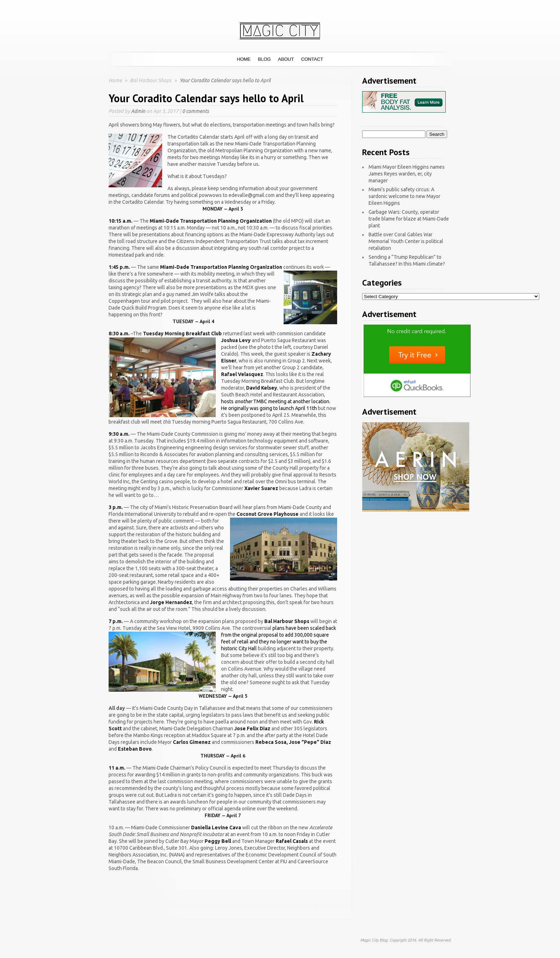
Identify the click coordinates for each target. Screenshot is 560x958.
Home (244, 59)
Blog (264, 59)
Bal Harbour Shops (151, 80)
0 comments (196, 111)
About (286, 59)
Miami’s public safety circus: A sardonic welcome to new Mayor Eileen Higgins (404, 196)
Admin (138, 111)
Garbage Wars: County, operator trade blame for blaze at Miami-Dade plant (409, 219)
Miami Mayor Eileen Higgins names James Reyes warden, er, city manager (407, 174)
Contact (312, 59)
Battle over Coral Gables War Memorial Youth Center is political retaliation (406, 241)
